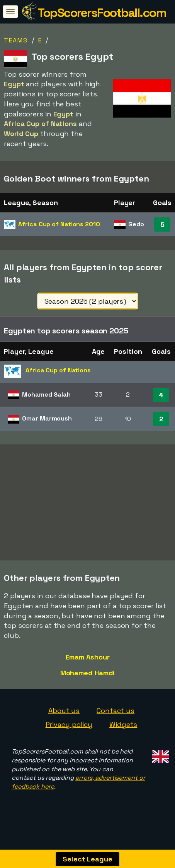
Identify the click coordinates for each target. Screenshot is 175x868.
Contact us (116, 718)
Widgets (123, 732)
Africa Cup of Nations (59, 224)
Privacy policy (69, 732)
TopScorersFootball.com (102, 13)
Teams (16, 40)
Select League (87, 859)
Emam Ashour (88, 664)
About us (64, 718)
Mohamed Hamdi (88, 680)
